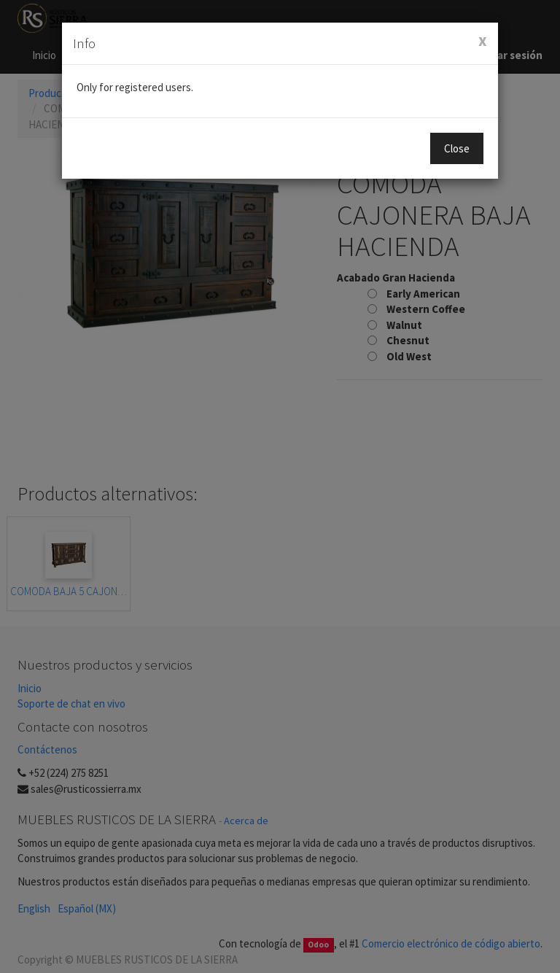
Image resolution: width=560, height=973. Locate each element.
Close (457, 148)
